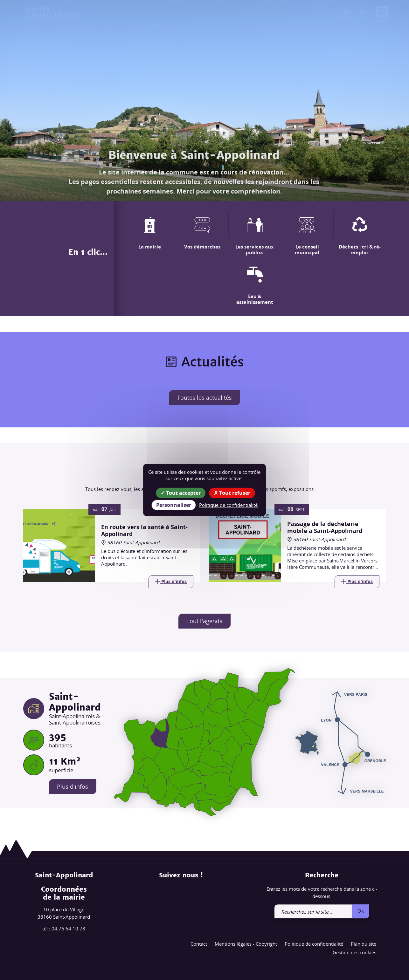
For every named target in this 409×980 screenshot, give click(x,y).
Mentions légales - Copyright (246, 944)
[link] (364, 15)
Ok (361, 911)
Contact (199, 944)
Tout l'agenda (205, 621)
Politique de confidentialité (314, 944)
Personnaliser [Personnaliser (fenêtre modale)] (174, 505)
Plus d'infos (73, 787)
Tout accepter (181, 493)
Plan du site (364, 944)
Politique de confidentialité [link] (228, 505)
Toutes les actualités (205, 398)
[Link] (171, 582)
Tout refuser (232, 493)
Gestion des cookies (354, 953)
